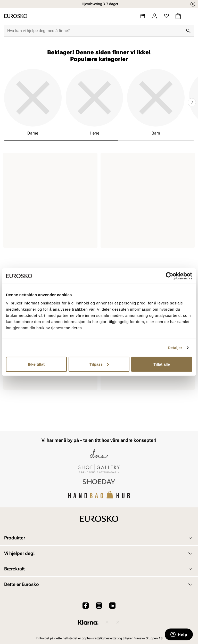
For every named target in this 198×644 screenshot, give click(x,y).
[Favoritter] (166, 16)
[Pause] (193, 4)
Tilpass (99, 364)
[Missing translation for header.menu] (191, 16)
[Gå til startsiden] (16, 16)
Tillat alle (162, 364)
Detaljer (175, 348)
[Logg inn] (154, 16)
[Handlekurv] (178, 16)
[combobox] (95, 31)
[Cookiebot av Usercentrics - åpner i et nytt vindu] (170, 276)
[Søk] (188, 31)
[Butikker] (142, 16)
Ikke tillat (36, 364)
